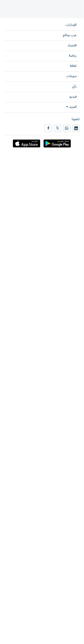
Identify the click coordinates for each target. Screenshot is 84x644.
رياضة (78, 32)
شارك (14, 71)
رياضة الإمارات (64, 32)
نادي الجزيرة (71, 280)
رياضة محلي (71, 293)
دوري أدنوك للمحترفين (41, 280)
